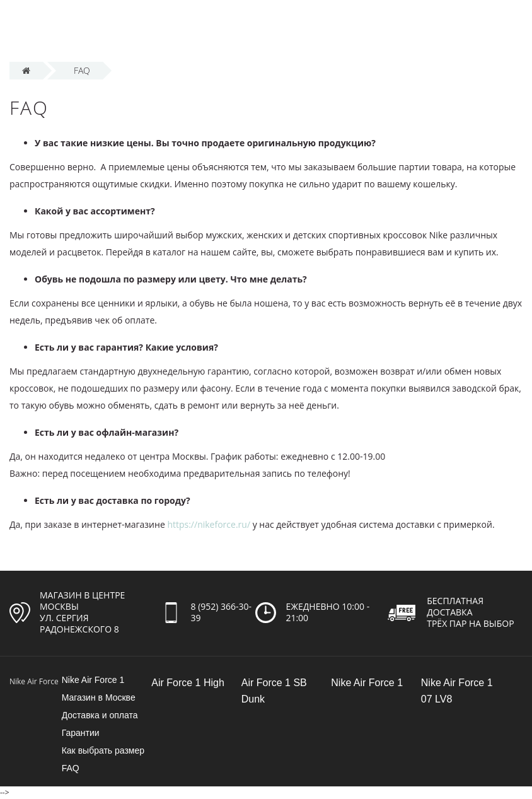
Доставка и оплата (100, 715)
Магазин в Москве (99, 697)
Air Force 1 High (188, 683)
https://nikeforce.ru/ (209, 524)
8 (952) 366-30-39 (222, 612)
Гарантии (81, 733)
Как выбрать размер (103, 750)
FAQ (71, 768)
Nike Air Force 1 (93, 680)
